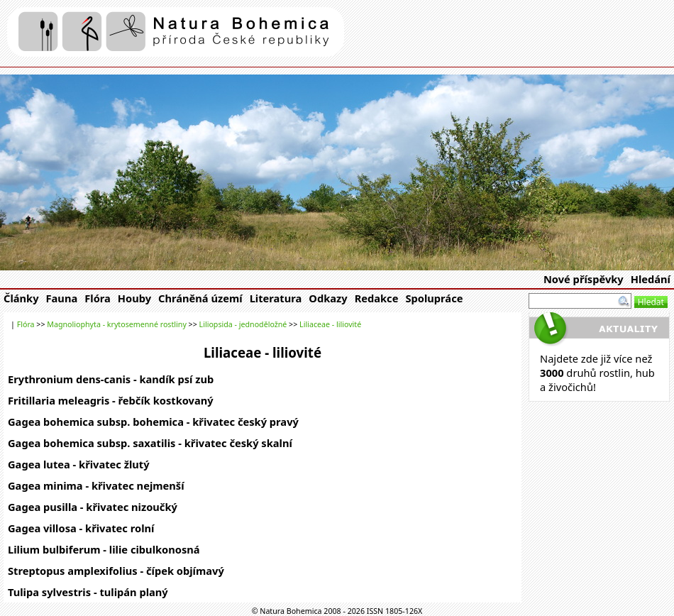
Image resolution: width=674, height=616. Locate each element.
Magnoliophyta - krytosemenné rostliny (117, 324)
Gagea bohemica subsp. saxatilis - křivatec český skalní (150, 443)
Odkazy (328, 298)
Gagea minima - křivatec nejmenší (96, 485)
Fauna (62, 298)
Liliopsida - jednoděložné (243, 324)
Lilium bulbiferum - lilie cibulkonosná (104, 549)
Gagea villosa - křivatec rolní (81, 528)
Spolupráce (434, 298)
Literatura (276, 298)
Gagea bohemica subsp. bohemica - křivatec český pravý (153, 422)
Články (21, 298)
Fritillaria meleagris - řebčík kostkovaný (111, 400)
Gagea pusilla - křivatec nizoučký (93, 507)
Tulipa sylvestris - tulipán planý (88, 592)
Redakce (377, 298)
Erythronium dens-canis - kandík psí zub (111, 379)
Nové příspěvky (584, 279)
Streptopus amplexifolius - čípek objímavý (116, 571)
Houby (134, 298)
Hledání (651, 279)
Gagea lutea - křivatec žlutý (79, 464)
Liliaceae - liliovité (330, 324)
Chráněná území (200, 298)
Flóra (98, 298)
